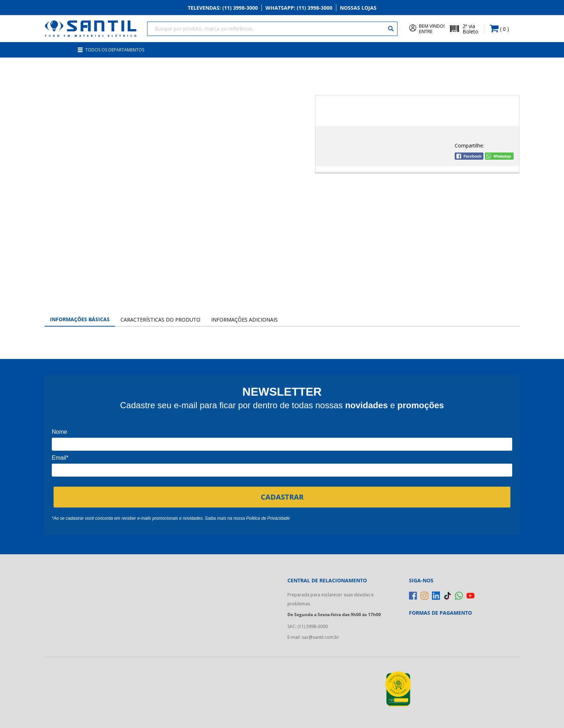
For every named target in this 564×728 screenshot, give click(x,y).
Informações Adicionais (244, 320)
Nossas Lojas (358, 8)
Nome (60, 432)
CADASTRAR (282, 497)
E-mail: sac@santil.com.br (313, 637)
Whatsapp (299, 8)
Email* (60, 458)
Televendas (223, 8)
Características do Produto (160, 320)
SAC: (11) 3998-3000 (308, 626)
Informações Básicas (80, 319)
